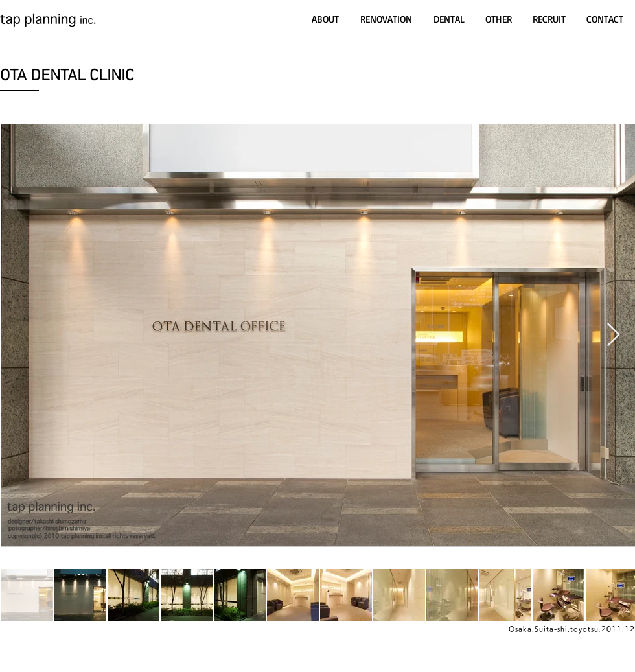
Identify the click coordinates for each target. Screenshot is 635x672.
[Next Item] (613, 335)
